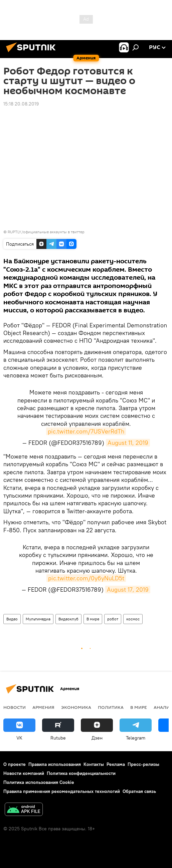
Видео (12, 619)
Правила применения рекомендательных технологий (62, 791)
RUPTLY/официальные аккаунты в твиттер (46, 232)
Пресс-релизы (143, 764)
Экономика (76, 707)
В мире (93, 619)
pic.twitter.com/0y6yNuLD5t (86, 578)
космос (133, 619)
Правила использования (55, 764)
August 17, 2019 (128, 590)
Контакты (94, 764)
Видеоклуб (68, 619)
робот (113, 619)
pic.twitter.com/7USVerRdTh (86, 431)
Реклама (116, 764)
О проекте (15, 764)
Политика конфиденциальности (81, 773)
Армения (43, 707)
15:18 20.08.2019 (21, 104)
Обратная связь (139, 791)
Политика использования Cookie (39, 782)
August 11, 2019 (128, 443)
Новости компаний (24, 773)
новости (15, 707)
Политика (111, 707)
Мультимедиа (38, 619)
